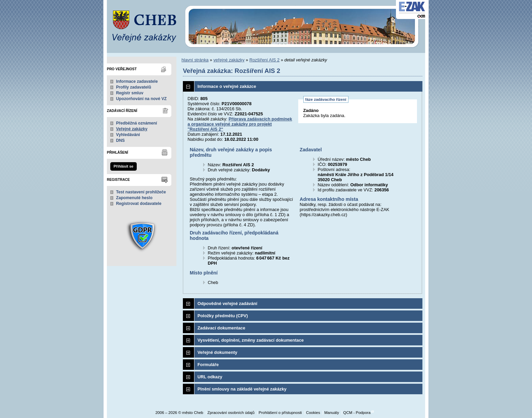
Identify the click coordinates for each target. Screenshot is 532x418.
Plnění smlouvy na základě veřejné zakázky (242, 389)
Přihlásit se (123, 166)
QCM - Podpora (357, 413)
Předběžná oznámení (137, 123)
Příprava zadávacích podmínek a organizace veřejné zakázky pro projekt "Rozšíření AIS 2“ (240, 124)
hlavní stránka (195, 60)
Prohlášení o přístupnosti (280, 413)
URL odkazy (210, 377)
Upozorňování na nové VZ (141, 99)
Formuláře (208, 365)
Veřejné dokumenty (217, 352)
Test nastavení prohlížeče (141, 192)
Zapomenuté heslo (134, 198)
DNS (120, 140)
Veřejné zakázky (132, 129)
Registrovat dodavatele (139, 204)
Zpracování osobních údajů (231, 413)
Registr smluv (130, 93)
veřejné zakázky (229, 60)
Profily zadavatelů (134, 87)
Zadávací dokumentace (221, 328)
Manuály (332, 413)
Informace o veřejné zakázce (227, 86)
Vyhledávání (128, 135)
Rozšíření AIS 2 (264, 60)
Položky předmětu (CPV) (223, 316)
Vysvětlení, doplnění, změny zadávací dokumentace (251, 340)
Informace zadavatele (137, 81)
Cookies (313, 413)
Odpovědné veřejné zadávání (227, 303)
